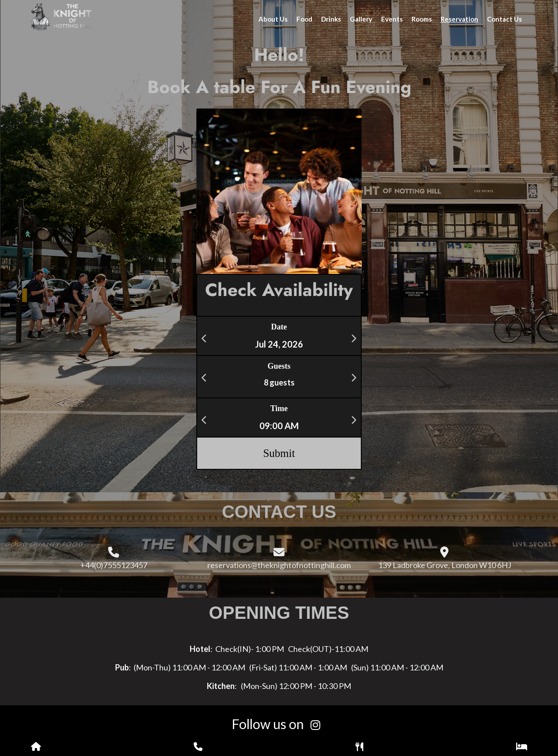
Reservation (459, 19)
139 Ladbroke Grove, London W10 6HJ (445, 565)
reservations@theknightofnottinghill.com (279, 565)
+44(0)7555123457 (114, 565)
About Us (273, 19)
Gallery (361, 19)
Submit (279, 453)
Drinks (331, 19)
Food (304, 19)
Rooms (422, 19)
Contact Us (504, 19)
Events (392, 19)
